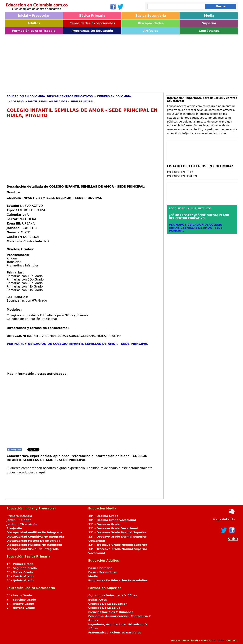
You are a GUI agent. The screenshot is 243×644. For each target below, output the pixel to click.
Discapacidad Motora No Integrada (33, 541)
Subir (233, 539)
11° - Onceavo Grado (104, 524)
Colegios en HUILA (180, 172)
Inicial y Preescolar (34, 16)
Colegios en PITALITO (182, 176)
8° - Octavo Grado (20, 604)
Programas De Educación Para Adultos (118, 580)
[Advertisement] (116, 62)
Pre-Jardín (14, 528)
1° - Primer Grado (20, 564)
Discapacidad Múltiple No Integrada (34, 545)
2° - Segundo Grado (22, 568)
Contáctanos (209, 31)
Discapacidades (151, 23)
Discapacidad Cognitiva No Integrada (35, 537)
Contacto (232, 640)
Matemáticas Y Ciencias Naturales (115, 633)
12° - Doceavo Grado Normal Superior (117, 532)
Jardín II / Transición (22, 524)
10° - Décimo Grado (103, 516)
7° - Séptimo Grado (21, 600)
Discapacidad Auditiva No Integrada (34, 532)
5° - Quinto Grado (20, 580)
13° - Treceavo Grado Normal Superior (118, 545)
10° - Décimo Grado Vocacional (112, 520)
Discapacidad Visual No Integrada (33, 549)
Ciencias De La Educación (108, 604)
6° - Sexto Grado (19, 595)
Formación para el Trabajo (34, 31)
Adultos (34, 23)
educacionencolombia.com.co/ (191, 640)
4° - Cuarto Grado (20, 576)
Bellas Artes (98, 600)
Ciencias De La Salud (104, 608)
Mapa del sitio (224, 519)
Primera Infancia (19, 516)
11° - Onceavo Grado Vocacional (113, 528)
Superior (209, 23)
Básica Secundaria (151, 16)
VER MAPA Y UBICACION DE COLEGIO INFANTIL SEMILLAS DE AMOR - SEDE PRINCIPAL (77, 344)
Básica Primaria (92, 16)
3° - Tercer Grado (20, 572)
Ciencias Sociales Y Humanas (111, 612)
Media (209, 16)
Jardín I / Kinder (19, 520)
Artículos (151, 31)
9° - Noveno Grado (21, 608)
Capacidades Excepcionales (92, 23)
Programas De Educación (92, 31)
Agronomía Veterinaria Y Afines (113, 595)
